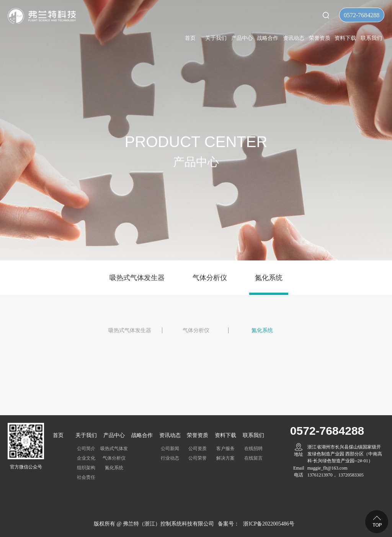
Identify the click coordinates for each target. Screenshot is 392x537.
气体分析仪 (210, 278)
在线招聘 (253, 449)
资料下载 (345, 38)
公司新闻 (170, 449)
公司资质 (198, 449)
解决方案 (225, 458)
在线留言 (253, 458)
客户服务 (225, 449)
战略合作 (268, 38)
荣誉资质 (320, 38)
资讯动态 (294, 38)
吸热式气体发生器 (137, 278)
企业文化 (86, 458)
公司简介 (86, 449)
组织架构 (86, 468)
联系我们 (371, 38)
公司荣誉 (198, 458)
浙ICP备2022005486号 (269, 524)
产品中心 (242, 38)
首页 (190, 38)
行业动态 (170, 458)
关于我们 (216, 38)
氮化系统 (269, 278)
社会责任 (86, 477)
